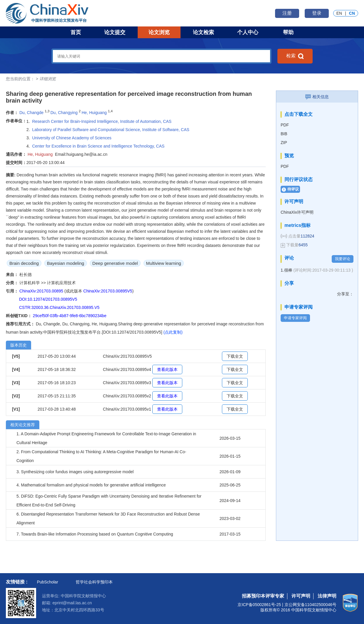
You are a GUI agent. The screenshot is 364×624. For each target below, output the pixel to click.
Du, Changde (32, 113)
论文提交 (115, 32)
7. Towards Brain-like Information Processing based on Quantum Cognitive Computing (95, 534)
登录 (317, 13)
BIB (284, 134)
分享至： (345, 294)
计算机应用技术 (61, 283)
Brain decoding (24, 263)
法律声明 (327, 596)
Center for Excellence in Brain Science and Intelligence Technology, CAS (98, 146)
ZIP (284, 143)
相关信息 (317, 97)
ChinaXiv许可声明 (297, 212)
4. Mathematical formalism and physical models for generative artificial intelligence (91, 485)
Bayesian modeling (66, 263)
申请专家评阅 (295, 318)
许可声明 (301, 596)
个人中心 (248, 32)
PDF (285, 125)
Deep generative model (115, 263)
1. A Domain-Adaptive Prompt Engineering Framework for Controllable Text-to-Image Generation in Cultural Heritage (106, 438)
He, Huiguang (94, 113)
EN (339, 13)
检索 (295, 56)
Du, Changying (64, 113)
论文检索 (203, 32)
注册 (287, 13)
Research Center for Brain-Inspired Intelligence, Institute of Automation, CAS (102, 121)
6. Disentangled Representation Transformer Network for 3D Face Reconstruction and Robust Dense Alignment (108, 518)
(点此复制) (173, 332)
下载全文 (235, 356)
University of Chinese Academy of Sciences (72, 138)
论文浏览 (159, 32)
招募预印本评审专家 (263, 596)
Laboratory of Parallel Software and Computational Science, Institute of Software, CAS (111, 130)
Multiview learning (164, 263)
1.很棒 (317, 270)
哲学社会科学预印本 (94, 582)
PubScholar (48, 582)
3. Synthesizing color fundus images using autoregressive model (75, 472)
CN (352, 13)
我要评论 (343, 259)
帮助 (288, 32)
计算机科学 (30, 283)
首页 (76, 32)
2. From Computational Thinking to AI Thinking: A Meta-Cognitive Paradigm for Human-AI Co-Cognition (101, 456)
